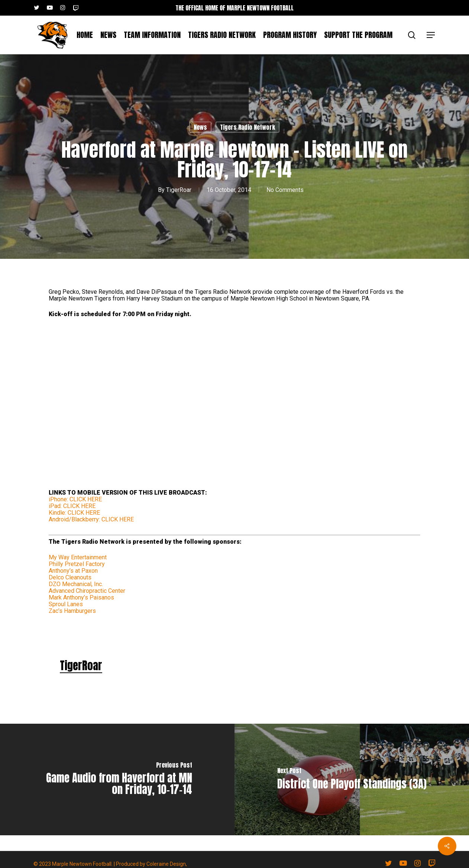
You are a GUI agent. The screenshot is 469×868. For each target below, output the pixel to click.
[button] (431, 35)
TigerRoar (179, 190)
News (200, 127)
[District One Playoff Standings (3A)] (352, 779)
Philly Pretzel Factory (77, 564)
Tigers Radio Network (248, 127)
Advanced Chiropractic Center (87, 591)
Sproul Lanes (66, 604)
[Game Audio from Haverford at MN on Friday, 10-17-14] (117, 779)
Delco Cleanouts (70, 577)
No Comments (285, 190)
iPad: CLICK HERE (72, 506)
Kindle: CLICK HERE (74, 513)
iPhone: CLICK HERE (75, 499)
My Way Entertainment (78, 557)
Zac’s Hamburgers (72, 611)
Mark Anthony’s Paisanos (81, 597)
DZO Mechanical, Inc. (76, 584)
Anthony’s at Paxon (73, 571)
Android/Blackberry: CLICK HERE (91, 519)
